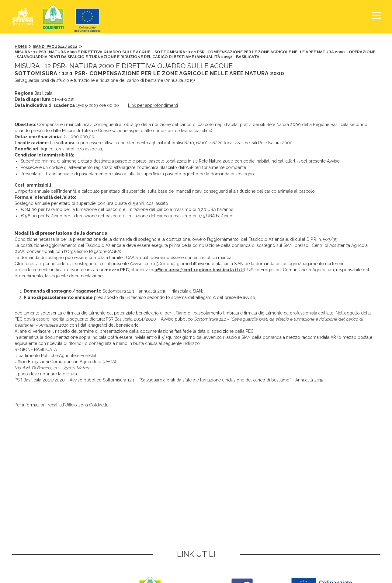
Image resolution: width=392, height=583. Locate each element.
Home (21, 46)
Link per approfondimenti (153, 105)
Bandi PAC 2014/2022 (55, 46)
